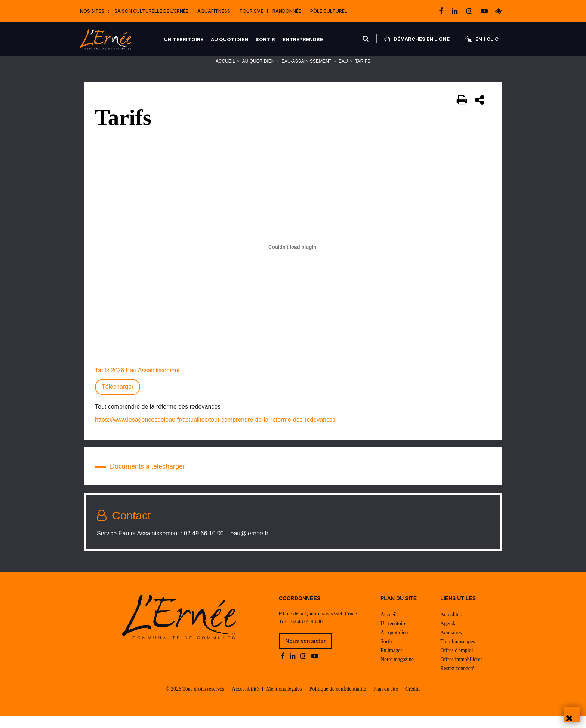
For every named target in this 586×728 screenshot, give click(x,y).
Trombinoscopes (458, 653)
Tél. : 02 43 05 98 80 (301, 633)
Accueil (225, 71)
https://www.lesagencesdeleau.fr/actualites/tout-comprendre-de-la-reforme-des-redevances (215, 430)
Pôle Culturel (329, 11)
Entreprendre (303, 39)
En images (391, 662)
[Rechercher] (366, 39)
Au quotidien (230, 39)
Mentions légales (284, 701)
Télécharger (118, 397)
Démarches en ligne (417, 39)
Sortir (266, 39)
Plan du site (385, 701)
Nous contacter (305, 652)
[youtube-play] (484, 11)
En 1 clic (482, 39)
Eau (343, 71)
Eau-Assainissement (306, 71)
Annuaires (451, 644)
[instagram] (470, 11)
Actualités (451, 626)
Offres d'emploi (457, 662)
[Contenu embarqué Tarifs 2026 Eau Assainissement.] (293, 257)
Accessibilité (245, 701)
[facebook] (442, 11)
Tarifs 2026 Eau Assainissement (137, 380)
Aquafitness (214, 11)
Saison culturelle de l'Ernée (151, 11)
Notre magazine (397, 671)
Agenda (448, 635)
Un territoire (184, 39)
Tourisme (251, 11)
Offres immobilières (461, 671)
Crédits (413, 701)
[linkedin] (455, 11)
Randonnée (287, 11)
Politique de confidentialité (338, 701)
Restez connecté (457, 680)
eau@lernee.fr (250, 543)
